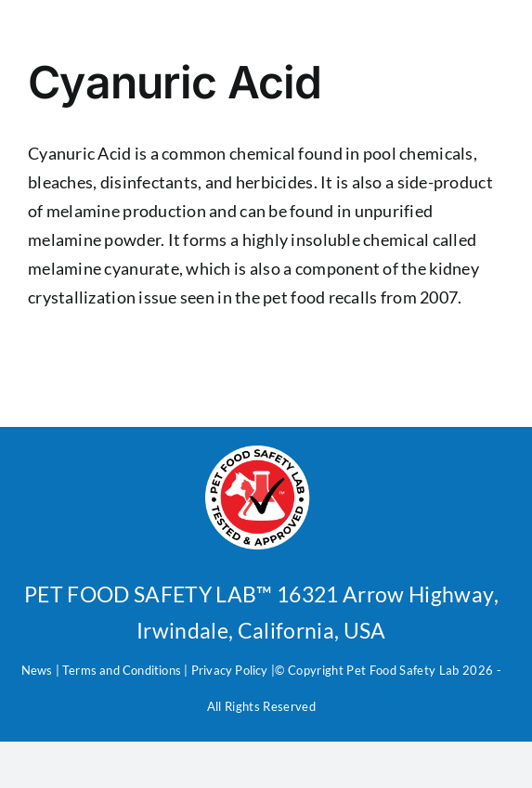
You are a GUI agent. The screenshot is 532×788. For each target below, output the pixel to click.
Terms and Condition (119, 670)
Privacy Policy (228, 670)
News (37, 670)
